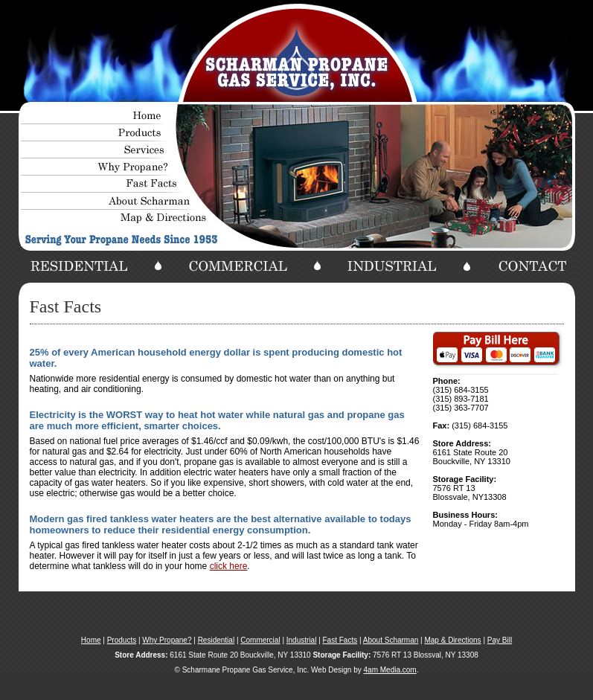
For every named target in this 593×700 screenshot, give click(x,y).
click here (229, 566)
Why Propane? (167, 640)
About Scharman (391, 640)
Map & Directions (452, 640)
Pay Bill (500, 640)
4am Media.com (390, 670)
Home (91, 640)
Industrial (302, 640)
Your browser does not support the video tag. (297, 52)
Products (122, 640)
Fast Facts (340, 640)
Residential (216, 640)
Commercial (260, 640)
